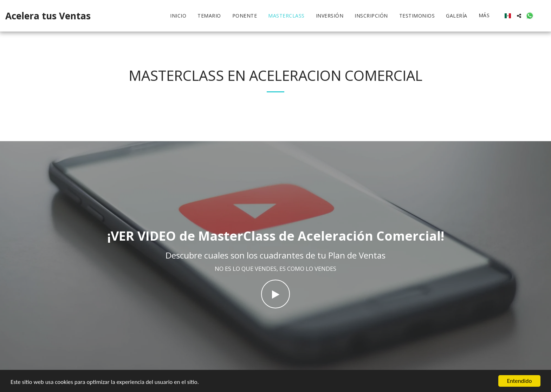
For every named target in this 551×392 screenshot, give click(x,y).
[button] (519, 16)
